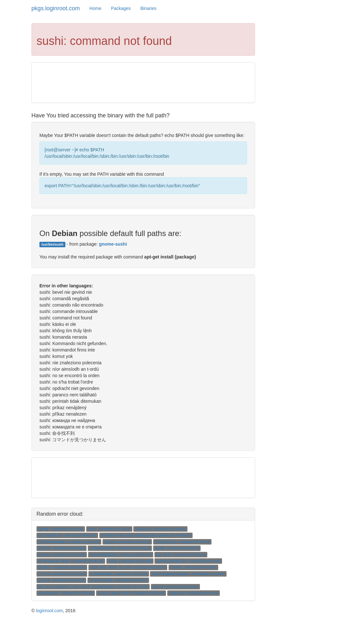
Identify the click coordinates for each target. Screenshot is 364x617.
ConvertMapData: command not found (121, 554)
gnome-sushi (113, 244)
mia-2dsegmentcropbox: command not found (188, 574)
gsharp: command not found (61, 580)
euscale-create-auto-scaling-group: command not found (146, 535)
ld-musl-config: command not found (118, 580)
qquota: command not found (127, 542)
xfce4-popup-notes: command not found (71, 561)
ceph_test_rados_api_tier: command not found (128, 567)
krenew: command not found (62, 548)
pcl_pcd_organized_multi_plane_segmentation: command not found (93, 587)
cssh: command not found (109, 529)
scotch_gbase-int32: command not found (131, 593)
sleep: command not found (130, 561)
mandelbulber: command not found (119, 574)
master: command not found (193, 567)
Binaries (149, 8)
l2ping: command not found (61, 529)
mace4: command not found (176, 587)
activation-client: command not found (120, 548)
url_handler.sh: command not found (67, 535)
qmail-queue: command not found (66, 593)
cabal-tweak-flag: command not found (69, 542)
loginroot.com (49, 611)
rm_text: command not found (62, 574)
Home (95, 8)
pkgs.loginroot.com (56, 8)
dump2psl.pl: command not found (182, 542)
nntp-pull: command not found (194, 593)
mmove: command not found (62, 554)
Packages (121, 8)
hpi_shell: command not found (181, 554)
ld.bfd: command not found (177, 548)
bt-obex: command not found (62, 567)
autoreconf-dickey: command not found (188, 561)
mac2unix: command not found (161, 529)
